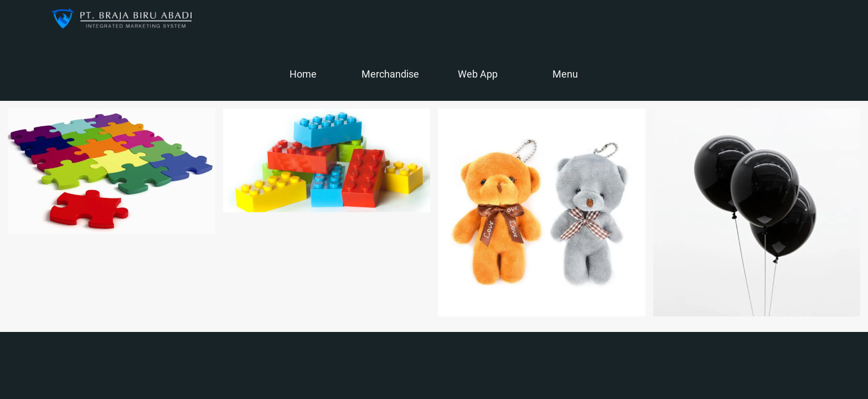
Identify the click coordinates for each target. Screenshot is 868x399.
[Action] (846, 18)
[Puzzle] (112, 172)
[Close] (22, 18)
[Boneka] (542, 213)
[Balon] (757, 213)
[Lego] (327, 160)
